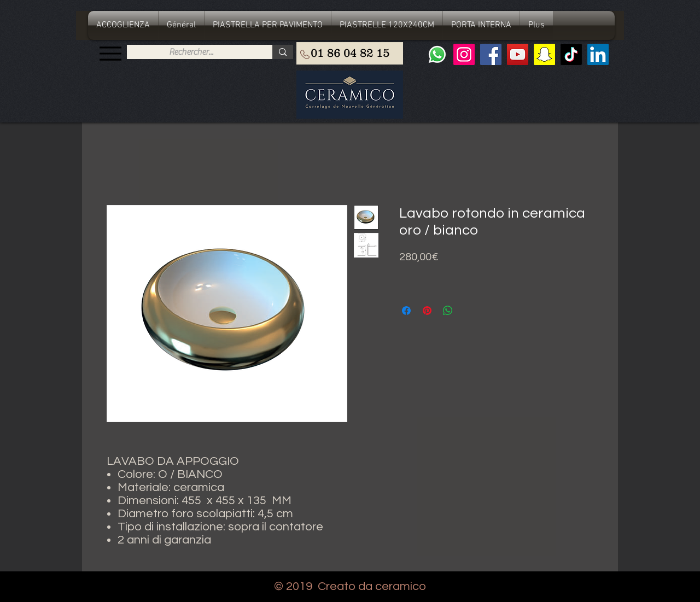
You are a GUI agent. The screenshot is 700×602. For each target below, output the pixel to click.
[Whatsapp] (437, 54)
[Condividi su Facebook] (406, 311)
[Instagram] (464, 54)
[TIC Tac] (571, 54)
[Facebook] (491, 54)
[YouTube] (518, 54)
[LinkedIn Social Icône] (598, 54)
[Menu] (110, 53)
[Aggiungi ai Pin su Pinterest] (427, 311)
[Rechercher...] (191, 52)
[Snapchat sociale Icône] (544, 54)
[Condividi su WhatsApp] (448, 311)
